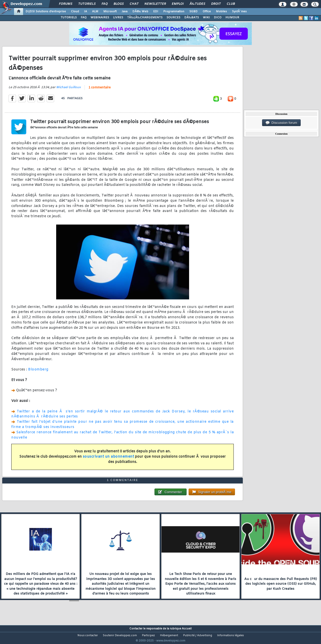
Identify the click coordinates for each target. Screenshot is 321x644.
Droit (216, 4)
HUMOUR (232, 18)
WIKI (206, 18)
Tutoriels (87, 4)
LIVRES (118, 18)
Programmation (174, 12)
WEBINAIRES (100, 18)
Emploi (178, 4)
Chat (134, 4)
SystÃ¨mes (239, 12)
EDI (156, 12)
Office (207, 12)
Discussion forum (281, 123)
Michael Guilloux (68, 90)
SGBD (193, 12)
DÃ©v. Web (140, 12)
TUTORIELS (69, 18)
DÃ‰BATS (192, 18)
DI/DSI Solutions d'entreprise (46, 12)
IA (86, 12)
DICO (218, 18)
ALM (95, 12)
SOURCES (173, 18)
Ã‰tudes (197, 4)
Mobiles (221, 12)
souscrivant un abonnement (108, 460)
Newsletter (155, 4)
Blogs (119, 4)
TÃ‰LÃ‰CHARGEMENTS (145, 18)
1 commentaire (100, 91)
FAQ (105, 4)
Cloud (75, 12)
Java (125, 12)
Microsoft (110, 12)
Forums (66, 4)
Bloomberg (38, 373)
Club (231, 4)
